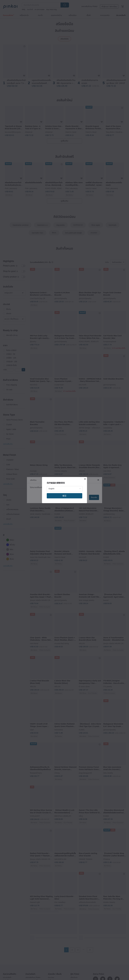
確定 (64, 496)
